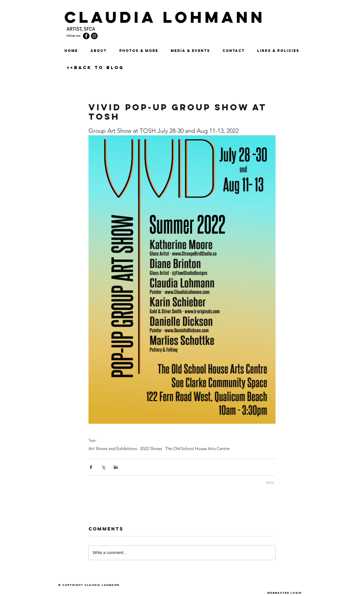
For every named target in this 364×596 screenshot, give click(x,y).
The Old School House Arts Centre (197, 449)
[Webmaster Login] (284, 593)
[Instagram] (94, 36)
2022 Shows (151, 449)
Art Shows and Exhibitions (113, 449)
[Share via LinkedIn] (116, 467)
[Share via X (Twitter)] (103, 467)
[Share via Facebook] (91, 467)
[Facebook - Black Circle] (86, 36)
